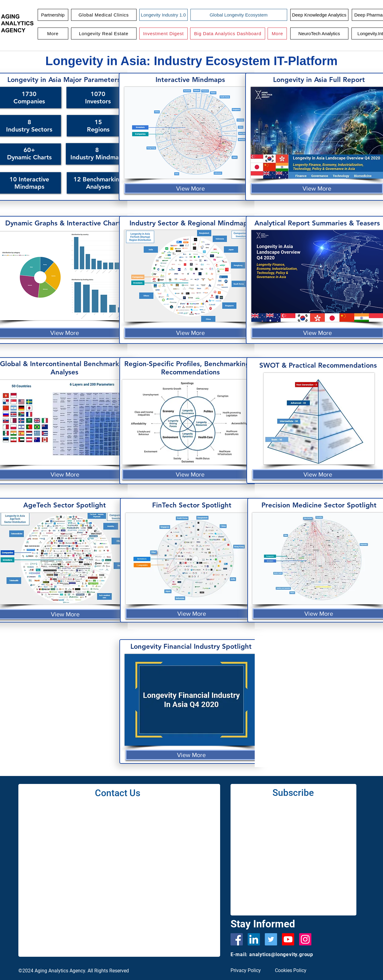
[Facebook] (237, 939)
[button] (104, 15)
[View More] (190, 188)
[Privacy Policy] (249, 971)
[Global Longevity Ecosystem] (239, 15)
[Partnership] (53, 15)
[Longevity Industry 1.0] (163, 15)
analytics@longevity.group (281, 954)
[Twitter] (271, 939)
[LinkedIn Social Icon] (254, 939)
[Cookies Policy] (293, 971)
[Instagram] (305, 939)
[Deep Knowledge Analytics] (319, 15)
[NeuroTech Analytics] (319, 33)
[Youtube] (288, 939)
